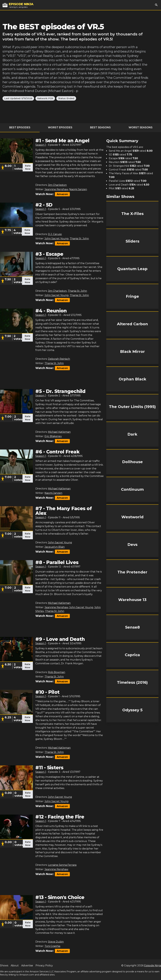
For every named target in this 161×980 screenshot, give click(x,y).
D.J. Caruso (55, 234)
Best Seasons (100, 127)
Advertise (27, 966)
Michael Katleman (59, 432)
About (15, 966)
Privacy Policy (44, 966)
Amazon (62, 194)
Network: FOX (45, 98)
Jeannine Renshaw (56, 189)
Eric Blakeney (53, 436)
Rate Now (28, 167)
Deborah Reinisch (59, 359)
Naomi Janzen (78, 189)
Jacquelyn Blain (55, 547)
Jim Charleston (57, 185)
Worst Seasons (141, 127)
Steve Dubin (56, 942)
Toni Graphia (52, 946)
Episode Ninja (153, 966)
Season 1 (41, 145)
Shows (4, 966)
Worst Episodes (60, 127)
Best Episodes (20, 127)
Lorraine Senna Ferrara (62, 865)
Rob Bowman (57, 672)
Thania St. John (79, 239)
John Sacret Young (57, 239)
